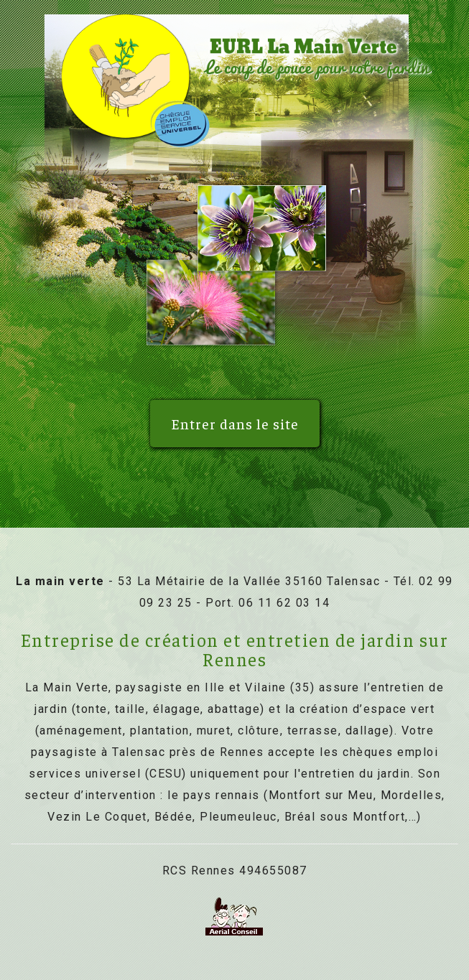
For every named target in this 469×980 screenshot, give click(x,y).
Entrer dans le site (235, 423)
